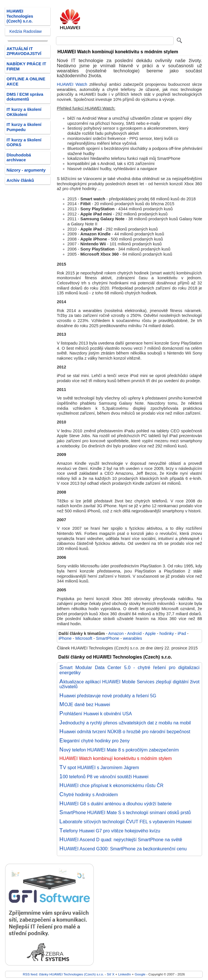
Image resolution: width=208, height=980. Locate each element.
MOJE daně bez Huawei (85, 704)
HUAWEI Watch (72, 84)
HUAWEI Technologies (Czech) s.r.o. (20, 16)
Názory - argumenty (26, 170)
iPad (182, 633)
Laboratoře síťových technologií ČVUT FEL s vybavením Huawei (125, 822)
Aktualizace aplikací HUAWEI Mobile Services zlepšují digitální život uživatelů (129, 684)
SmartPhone (108, 638)
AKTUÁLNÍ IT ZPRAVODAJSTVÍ (24, 51)
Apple (150, 633)
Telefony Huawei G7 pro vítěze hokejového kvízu (110, 831)
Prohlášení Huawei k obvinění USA (96, 714)
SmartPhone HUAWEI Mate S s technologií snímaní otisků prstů (125, 812)
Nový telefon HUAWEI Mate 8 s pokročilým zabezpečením (119, 750)
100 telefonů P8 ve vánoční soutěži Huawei (104, 777)
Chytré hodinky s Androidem (89, 794)
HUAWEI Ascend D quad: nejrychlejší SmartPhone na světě (121, 840)
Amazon (116, 633)
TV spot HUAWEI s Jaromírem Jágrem (99, 767)
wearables (133, 638)
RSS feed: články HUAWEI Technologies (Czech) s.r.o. (63, 974)
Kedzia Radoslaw (26, 31)
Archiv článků (20, 180)
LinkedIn (124, 974)
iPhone (65, 638)
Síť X (111, 974)
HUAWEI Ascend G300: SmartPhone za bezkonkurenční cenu (123, 849)
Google (140, 974)
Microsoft (84, 638)
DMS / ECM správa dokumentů (25, 97)
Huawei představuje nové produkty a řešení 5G (108, 696)
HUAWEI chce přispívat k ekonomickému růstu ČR (111, 785)
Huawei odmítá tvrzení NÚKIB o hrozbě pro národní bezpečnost (125, 732)
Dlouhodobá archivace (19, 158)
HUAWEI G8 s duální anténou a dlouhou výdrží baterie (116, 804)
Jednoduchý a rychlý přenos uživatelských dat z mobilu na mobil (125, 723)
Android (134, 633)
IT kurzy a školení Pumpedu (24, 127)
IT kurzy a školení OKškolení (24, 112)
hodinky (167, 633)
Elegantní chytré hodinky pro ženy (94, 741)
